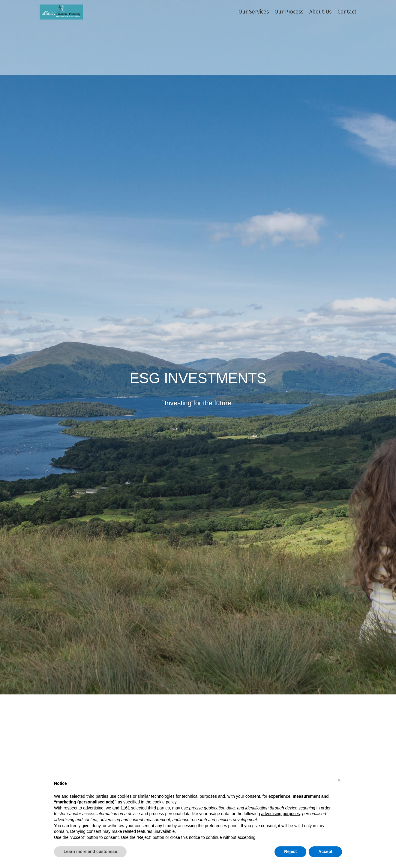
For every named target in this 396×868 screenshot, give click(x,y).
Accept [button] (325, 851)
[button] (339, 780)
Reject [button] (290, 851)
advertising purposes (280, 814)
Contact (347, 12)
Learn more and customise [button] (90, 851)
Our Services (254, 12)
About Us (320, 12)
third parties (159, 808)
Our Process (289, 12)
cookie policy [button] (164, 802)
